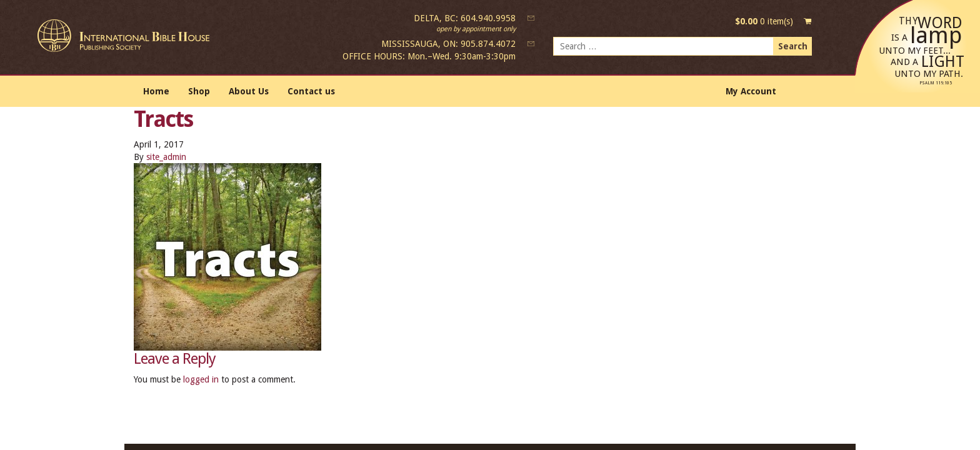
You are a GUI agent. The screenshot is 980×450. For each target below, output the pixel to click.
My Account (751, 91)
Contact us (311, 91)
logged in (201, 379)
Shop (199, 91)
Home (156, 91)
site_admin (166, 157)
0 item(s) (764, 21)
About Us (249, 91)
